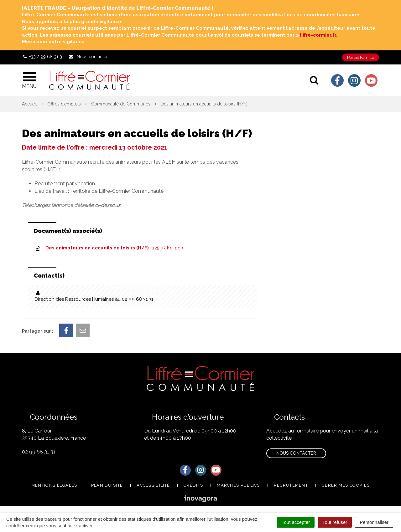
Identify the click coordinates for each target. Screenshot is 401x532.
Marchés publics (238, 485)
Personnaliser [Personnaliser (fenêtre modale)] (374, 522)
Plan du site (107, 485)
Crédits (193, 485)
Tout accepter (296, 522)
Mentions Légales (54, 485)
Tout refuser (335, 522)
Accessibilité (153, 485)
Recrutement (291, 485)
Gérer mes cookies (346, 485)
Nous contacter (296, 453)
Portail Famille (361, 57)
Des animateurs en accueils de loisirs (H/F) (109, 248)
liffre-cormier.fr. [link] (319, 35)
